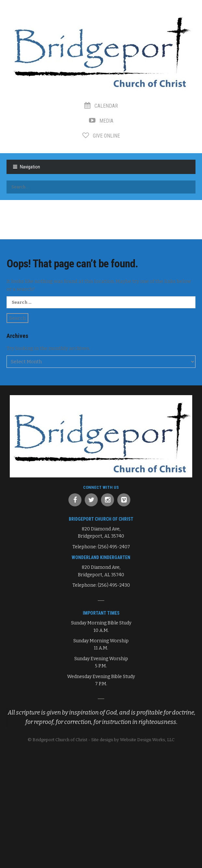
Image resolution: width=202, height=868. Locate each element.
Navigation (30, 167)
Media (101, 121)
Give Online (101, 136)
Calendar (101, 106)
